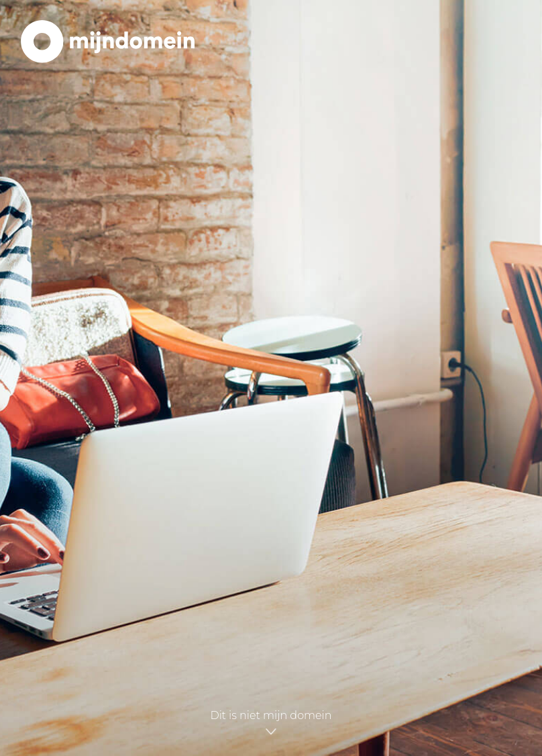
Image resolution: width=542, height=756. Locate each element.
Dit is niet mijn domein (271, 721)
